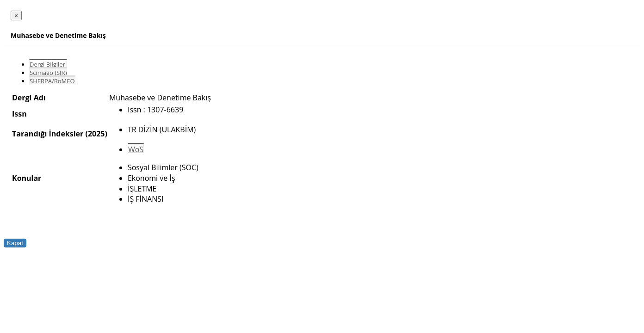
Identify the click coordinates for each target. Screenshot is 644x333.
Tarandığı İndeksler (48, 134)
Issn (19, 114)
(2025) (96, 134)
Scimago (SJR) (48, 73)
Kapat (15, 243)
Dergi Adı (29, 98)
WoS (136, 149)
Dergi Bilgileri (48, 64)
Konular (27, 178)
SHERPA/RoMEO (52, 81)
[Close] (16, 15)
